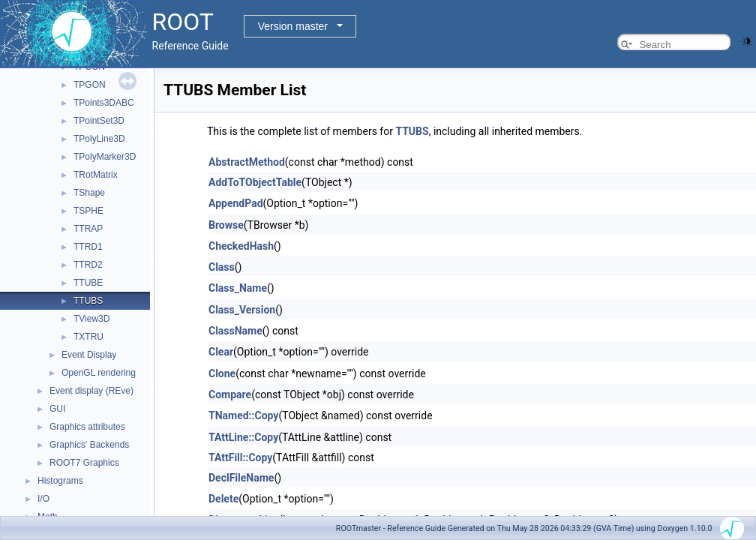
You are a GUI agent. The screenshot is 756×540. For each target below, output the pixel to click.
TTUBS (88, 301)
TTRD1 (88, 247)
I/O (43, 499)
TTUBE (88, 283)
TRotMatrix (96, 175)
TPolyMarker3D (105, 157)
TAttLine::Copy (243, 437)
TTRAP (88, 229)
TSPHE (88, 211)
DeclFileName (241, 478)
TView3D (91, 319)
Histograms (60, 481)
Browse (226, 225)
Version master (293, 26)
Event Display (89, 355)
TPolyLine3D (99, 139)
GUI (57, 409)
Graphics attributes (87, 427)
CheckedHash (241, 246)
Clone (222, 373)
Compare (230, 394)
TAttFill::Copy (240, 457)
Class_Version (242, 310)
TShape (89, 193)
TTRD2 (88, 265)
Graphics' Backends (89, 445)
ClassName (235, 331)
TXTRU (88, 337)
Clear (221, 352)
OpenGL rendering (99, 373)
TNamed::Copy (243, 415)
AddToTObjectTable (255, 182)
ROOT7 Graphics (84, 463)
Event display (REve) (91, 391)
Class (222, 267)
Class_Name (238, 288)
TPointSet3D (99, 121)
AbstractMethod (247, 162)
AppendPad (236, 203)
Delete (223, 499)
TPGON (90, 85)
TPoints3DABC (104, 103)
